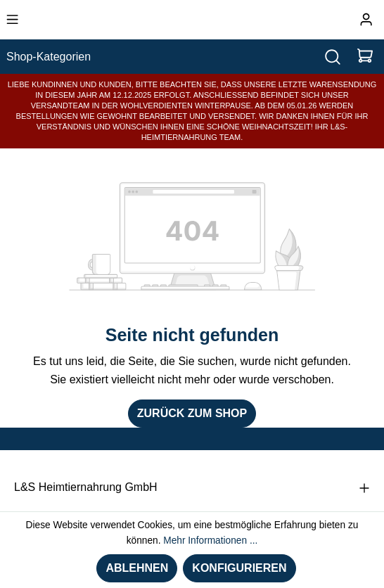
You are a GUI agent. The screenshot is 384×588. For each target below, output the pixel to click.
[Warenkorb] (365, 57)
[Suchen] (333, 57)
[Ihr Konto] (366, 20)
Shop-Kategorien (49, 57)
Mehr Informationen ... (210, 541)
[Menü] (12, 20)
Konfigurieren (239, 568)
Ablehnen (137, 568)
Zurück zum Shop (192, 413)
